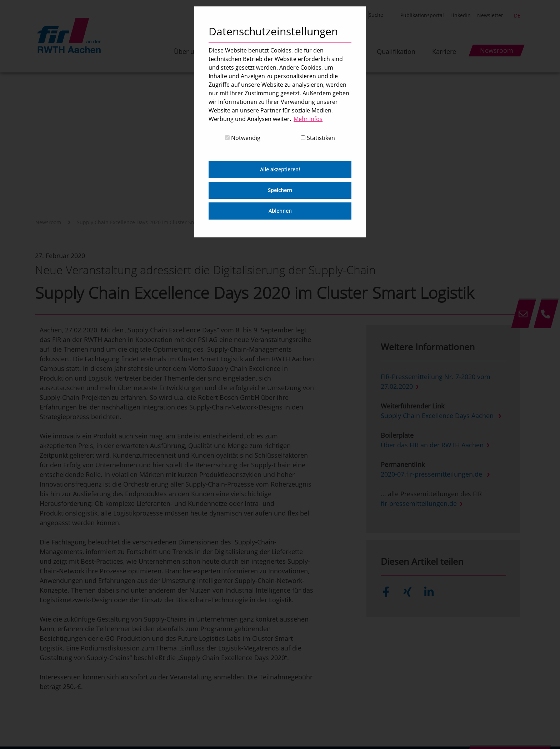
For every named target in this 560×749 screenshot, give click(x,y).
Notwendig (243, 138)
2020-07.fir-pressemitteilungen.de (432, 474)
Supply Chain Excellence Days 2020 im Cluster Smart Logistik (149, 222)
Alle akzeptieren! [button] (280, 169)
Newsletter (490, 15)
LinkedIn (461, 15)
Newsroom (48, 222)
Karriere (444, 51)
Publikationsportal (422, 15)
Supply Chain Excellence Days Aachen (438, 416)
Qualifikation (396, 51)
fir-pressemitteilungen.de (419, 503)
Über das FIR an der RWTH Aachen (432, 445)
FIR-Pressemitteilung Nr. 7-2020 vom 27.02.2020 (436, 381)
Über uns (188, 51)
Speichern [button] (280, 190)
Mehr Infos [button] (308, 119)
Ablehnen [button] (280, 211)
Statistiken (318, 138)
